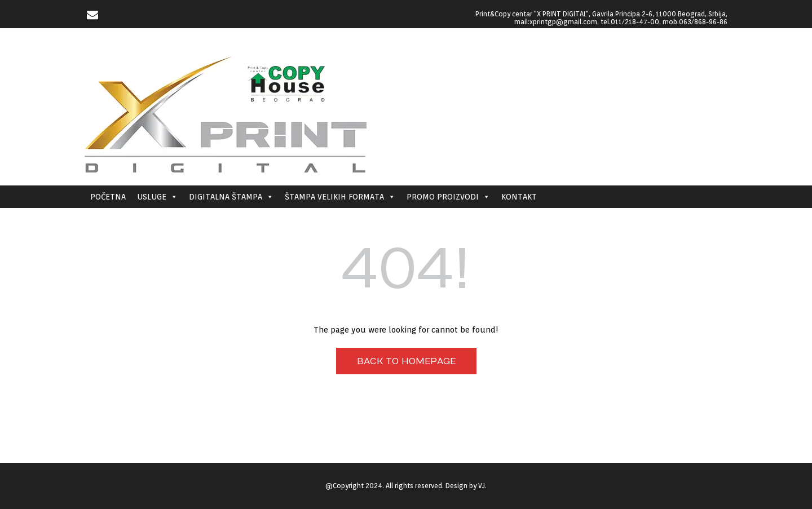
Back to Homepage (406, 361)
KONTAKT (519, 197)
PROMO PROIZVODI (448, 197)
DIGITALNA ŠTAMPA (231, 197)
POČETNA (108, 197)
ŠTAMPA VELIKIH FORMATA (340, 197)
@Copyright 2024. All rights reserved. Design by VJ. (406, 486)
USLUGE (157, 197)
